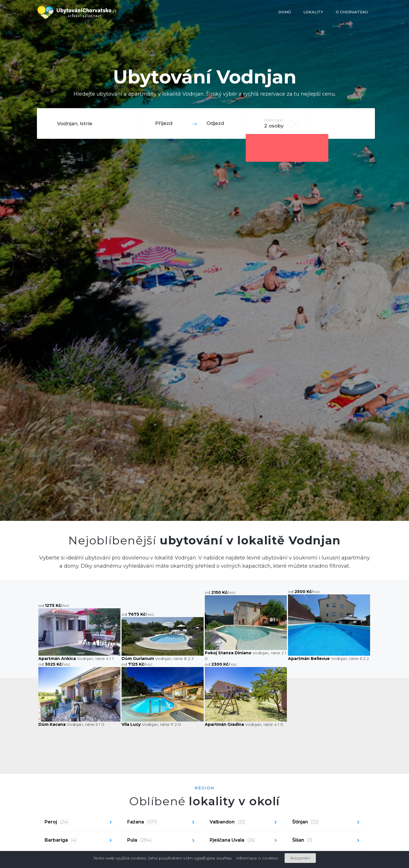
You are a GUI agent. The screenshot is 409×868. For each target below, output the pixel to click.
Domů (285, 12)
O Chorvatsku (352, 12)
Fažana (142, 822)
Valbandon (228, 822)
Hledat (342, 123)
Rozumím (300, 858)
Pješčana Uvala (232, 840)
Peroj (57, 822)
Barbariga (61, 840)
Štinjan (305, 822)
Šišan (302, 840)
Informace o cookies (257, 858)
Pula (139, 840)
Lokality (313, 12)
